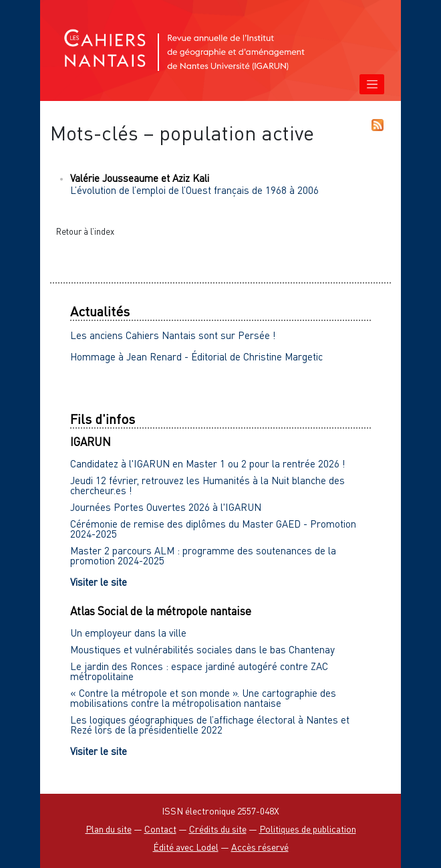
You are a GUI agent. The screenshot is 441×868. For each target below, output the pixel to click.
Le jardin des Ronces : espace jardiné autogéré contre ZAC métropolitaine (199, 671)
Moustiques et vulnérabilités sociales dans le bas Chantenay (202, 649)
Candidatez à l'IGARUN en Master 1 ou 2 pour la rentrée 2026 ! (208, 463)
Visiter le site (99, 582)
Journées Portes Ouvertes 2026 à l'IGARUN (166, 507)
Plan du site (109, 829)
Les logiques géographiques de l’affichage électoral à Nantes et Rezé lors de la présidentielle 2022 (210, 725)
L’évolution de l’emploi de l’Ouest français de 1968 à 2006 (194, 190)
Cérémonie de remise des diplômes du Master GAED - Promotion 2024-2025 (213, 529)
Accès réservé (260, 847)
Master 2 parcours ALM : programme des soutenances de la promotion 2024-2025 (203, 555)
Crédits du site (218, 829)
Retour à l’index (85, 231)
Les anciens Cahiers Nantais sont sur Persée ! (173, 335)
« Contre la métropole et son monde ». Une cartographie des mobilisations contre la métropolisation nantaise (203, 698)
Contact (160, 829)
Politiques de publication (308, 829)
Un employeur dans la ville (128, 633)
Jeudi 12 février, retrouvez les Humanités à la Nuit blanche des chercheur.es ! (207, 485)
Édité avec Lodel (186, 847)
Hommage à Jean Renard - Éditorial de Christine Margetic (196, 356)
